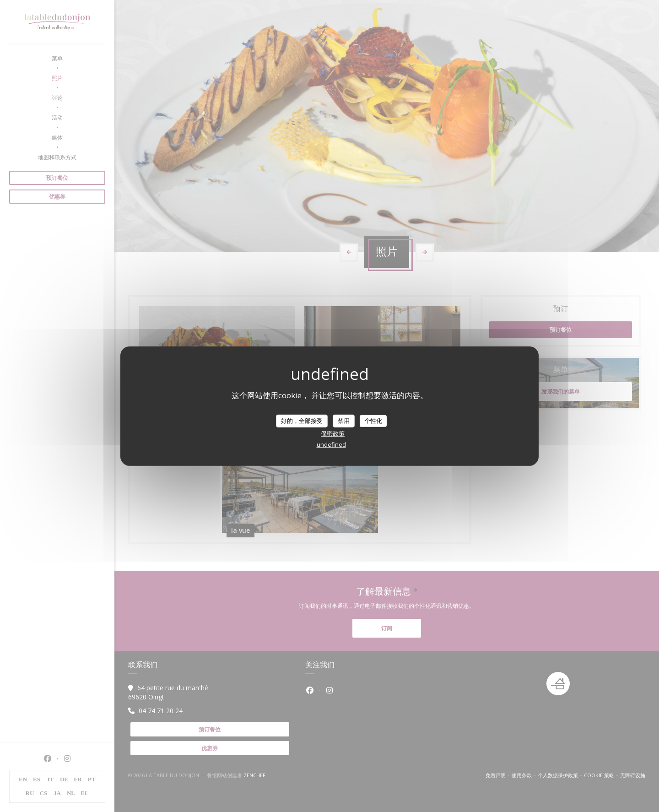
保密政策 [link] (333, 433)
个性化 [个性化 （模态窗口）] (373, 421)
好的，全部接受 (302, 421)
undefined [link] (331, 444)
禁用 (344, 421)
